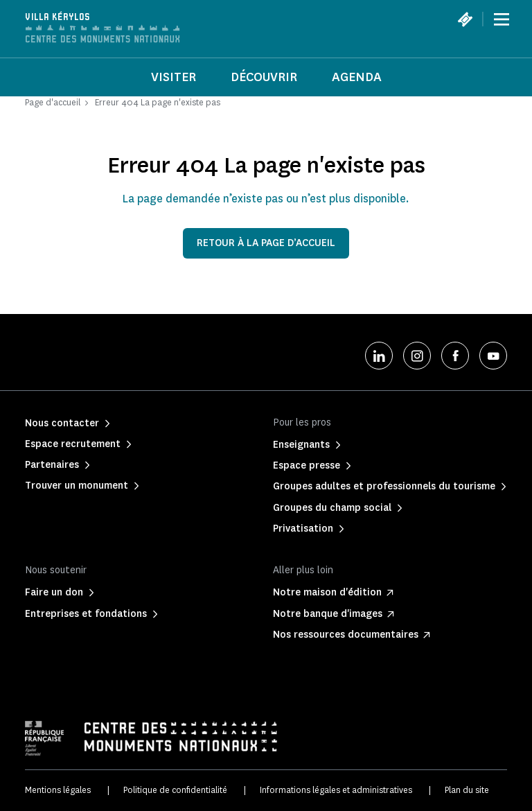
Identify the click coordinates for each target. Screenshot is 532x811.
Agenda (357, 77)
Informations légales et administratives (336, 790)
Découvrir (264, 77)
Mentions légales (58, 790)
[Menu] (502, 19)
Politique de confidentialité (175, 790)
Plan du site (467, 790)
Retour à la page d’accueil (266, 243)
